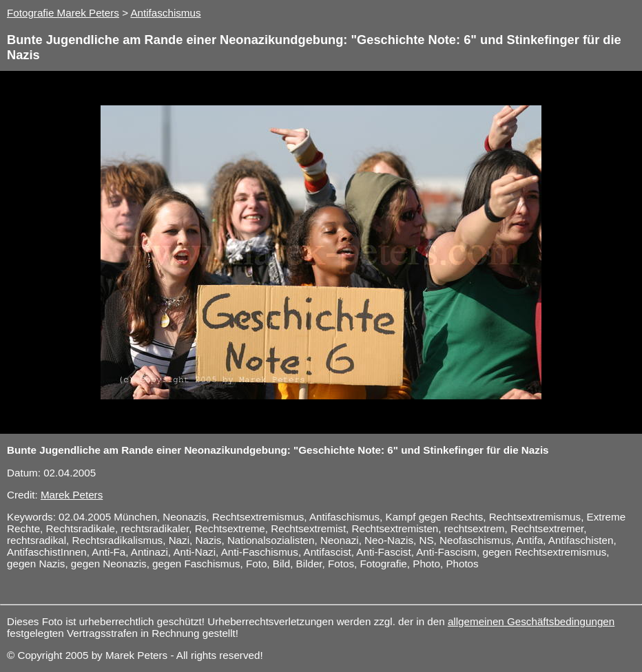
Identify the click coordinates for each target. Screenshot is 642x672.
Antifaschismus (165, 13)
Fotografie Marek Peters (63, 13)
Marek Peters (72, 495)
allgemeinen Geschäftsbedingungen (531, 621)
